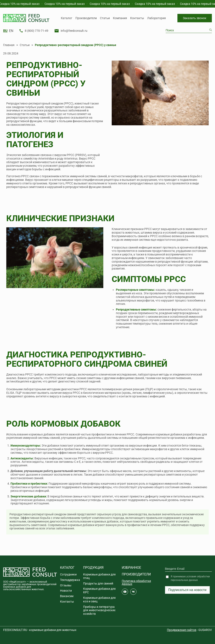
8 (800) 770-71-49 (37, 31)
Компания (120, 18)
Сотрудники (68, 574)
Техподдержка (70, 580)
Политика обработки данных (136, 582)
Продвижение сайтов (182, 630)
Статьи (105, 18)
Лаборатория (157, 18)
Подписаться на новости (187, 590)
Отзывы (66, 585)
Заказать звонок (195, 18)
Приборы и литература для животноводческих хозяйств (99, 610)
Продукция (93, 568)
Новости (66, 591)
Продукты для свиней (98, 583)
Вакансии (67, 596)
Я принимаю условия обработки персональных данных (190, 578)
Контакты (137, 18)
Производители (86, 18)
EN (11, 31)
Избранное (131, 568)
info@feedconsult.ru (74, 31)
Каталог (67, 18)
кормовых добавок (42, 434)
